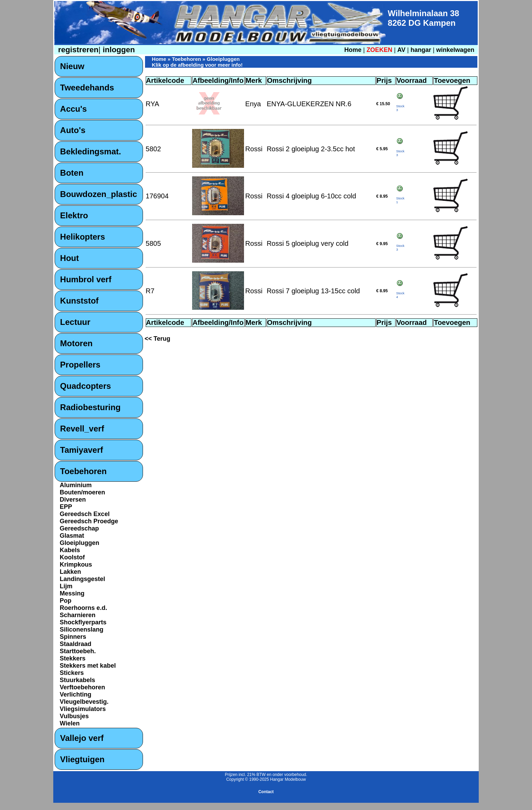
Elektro (74, 215)
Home (353, 50)
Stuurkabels (77, 680)
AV (402, 50)
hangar (421, 50)
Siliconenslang (82, 630)
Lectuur (75, 322)
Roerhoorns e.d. (84, 608)
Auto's (73, 130)
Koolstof (72, 557)
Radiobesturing (90, 407)
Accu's (74, 109)
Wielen (70, 723)
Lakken (70, 572)
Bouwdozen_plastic (99, 194)
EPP (66, 507)
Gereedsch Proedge (89, 521)
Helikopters (83, 237)
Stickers (72, 673)
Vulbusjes (74, 716)
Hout (70, 258)
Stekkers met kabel (88, 666)
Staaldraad (76, 644)
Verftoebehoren (82, 687)
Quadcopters (86, 386)
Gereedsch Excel (85, 514)
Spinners (73, 637)
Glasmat (72, 536)
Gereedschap (79, 528)
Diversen (73, 500)
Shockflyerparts (83, 622)
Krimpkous (76, 565)
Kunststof (79, 301)
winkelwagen (455, 50)
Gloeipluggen (80, 543)
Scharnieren (78, 615)
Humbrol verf (86, 279)
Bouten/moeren (82, 492)
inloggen (118, 50)
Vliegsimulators (83, 709)
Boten (72, 173)
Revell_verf (82, 429)
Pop (66, 601)
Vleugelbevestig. (84, 702)
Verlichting (76, 694)
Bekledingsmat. (91, 151)
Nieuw (72, 66)
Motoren (76, 343)
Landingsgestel (82, 579)
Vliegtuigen (82, 759)
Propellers (80, 365)
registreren (77, 50)
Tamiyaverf (82, 450)
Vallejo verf (82, 738)
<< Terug (158, 339)
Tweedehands (87, 87)
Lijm (66, 586)
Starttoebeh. (78, 651)
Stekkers (73, 658)
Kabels (70, 550)
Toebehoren (84, 471)
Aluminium (76, 485)
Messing (72, 593)
